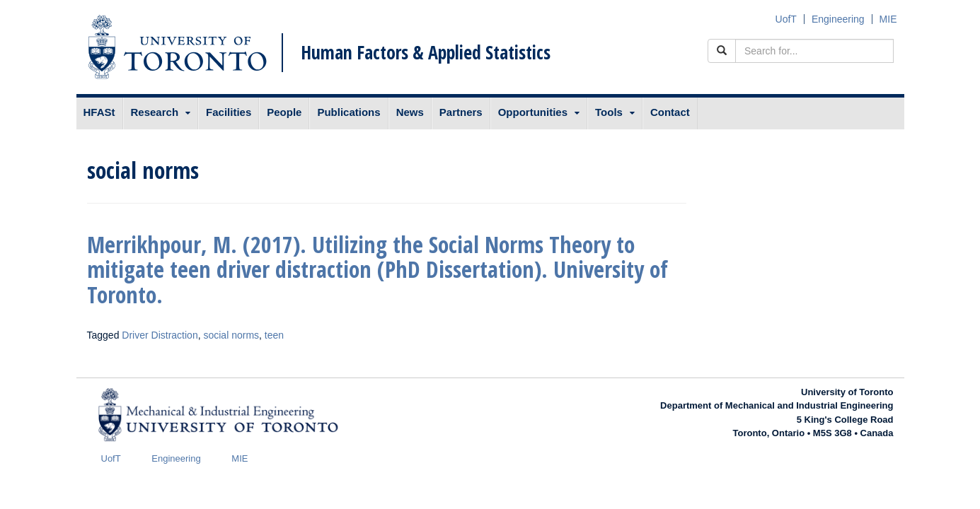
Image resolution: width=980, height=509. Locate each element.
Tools (609, 112)
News (410, 112)
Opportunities (533, 112)
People (284, 112)
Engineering (838, 19)
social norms (231, 335)
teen (274, 335)
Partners (461, 112)
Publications (348, 112)
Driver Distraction (160, 335)
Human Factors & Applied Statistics (426, 52)
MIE (888, 19)
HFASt (99, 112)
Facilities (229, 112)
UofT (786, 19)
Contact (670, 112)
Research (155, 112)
